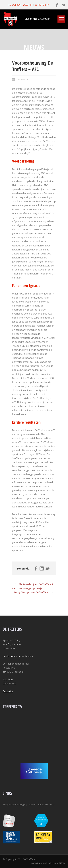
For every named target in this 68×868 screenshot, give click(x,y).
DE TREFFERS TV (42, 5)
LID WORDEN (15, 5)
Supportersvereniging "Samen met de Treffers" (29, 804)
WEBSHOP (28, 5)
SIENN (62, 863)
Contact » (8, 691)
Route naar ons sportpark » (18, 656)
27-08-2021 (22, 79)
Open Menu (61, 19)
